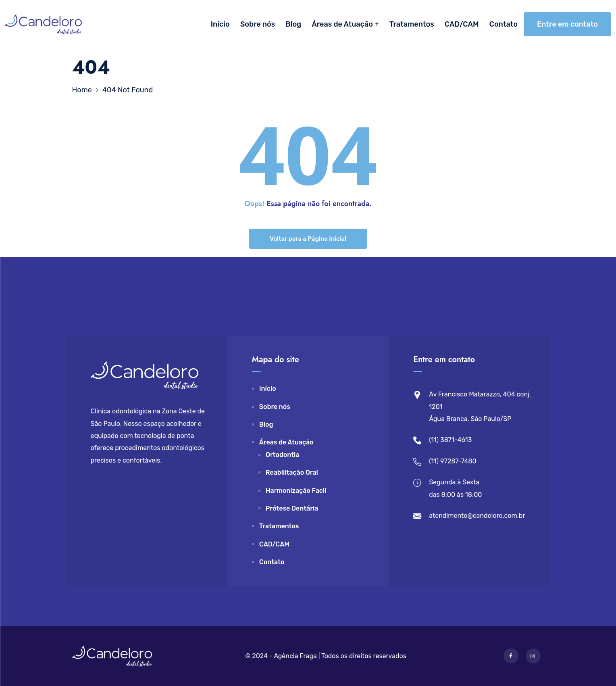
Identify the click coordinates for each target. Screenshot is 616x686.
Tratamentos (412, 24)
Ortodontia (283, 455)
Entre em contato (567, 24)
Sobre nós (258, 24)
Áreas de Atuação (342, 24)
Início (220, 24)
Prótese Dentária (292, 508)
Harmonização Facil (296, 491)
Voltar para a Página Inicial (308, 239)
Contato (504, 24)
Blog (293, 24)
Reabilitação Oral (292, 472)
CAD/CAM (462, 24)
